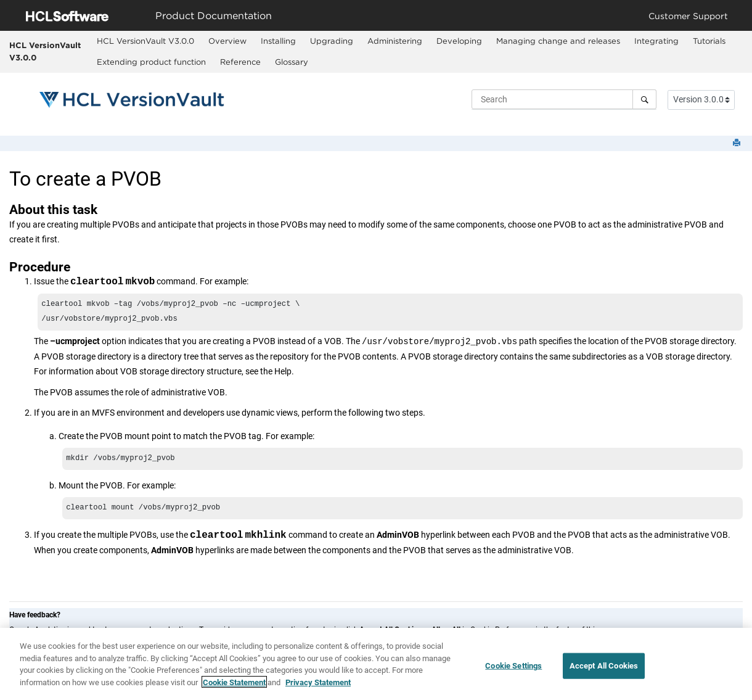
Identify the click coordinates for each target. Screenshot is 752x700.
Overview (227, 41)
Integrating (656, 41)
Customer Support (688, 16)
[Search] (644, 99)
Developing (459, 41)
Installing (278, 41)
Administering (395, 41)
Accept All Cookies (604, 671)
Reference (240, 62)
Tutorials (709, 41)
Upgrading (332, 41)
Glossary (292, 62)
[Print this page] (738, 143)
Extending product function (151, 62)
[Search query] (564, 99)
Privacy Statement (318, 687)
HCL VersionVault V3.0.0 (45, 51)
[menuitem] (146, 41)
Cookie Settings (513, 671)
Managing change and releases (558, 41)
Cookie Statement (234, 687)
